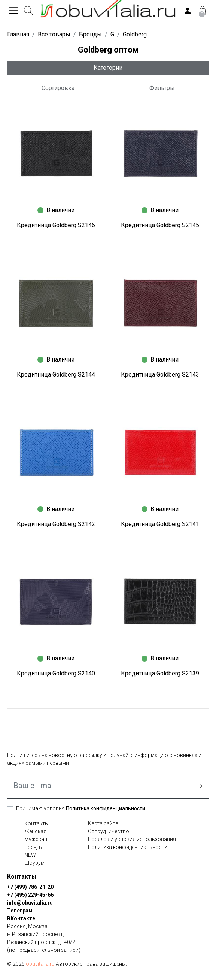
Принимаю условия (81, 808)
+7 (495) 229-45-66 (30, 895)
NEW (30, 855)
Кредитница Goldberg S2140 (56, 673)
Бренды (34, 847)
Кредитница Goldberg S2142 (56, 524)
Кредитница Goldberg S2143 (160, 375)
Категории (108, 68)
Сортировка (58, 88)
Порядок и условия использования (132, 839)
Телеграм (20, 911)
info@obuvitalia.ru (30, 903)
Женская (35, 831)
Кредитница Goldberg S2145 (160, 225)
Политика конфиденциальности (106, 808)
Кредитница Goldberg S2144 (56, 375)
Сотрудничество (109, 831)
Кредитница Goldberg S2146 (56, 225)
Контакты (36, 823)
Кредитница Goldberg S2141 (160, 524)
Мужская (36, 839)
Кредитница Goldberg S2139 (160, 673)
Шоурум (34, 863)
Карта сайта (103, 823)
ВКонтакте (21, 918)
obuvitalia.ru (40, 964)
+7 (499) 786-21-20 (30, 887)
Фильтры (162, 88)
